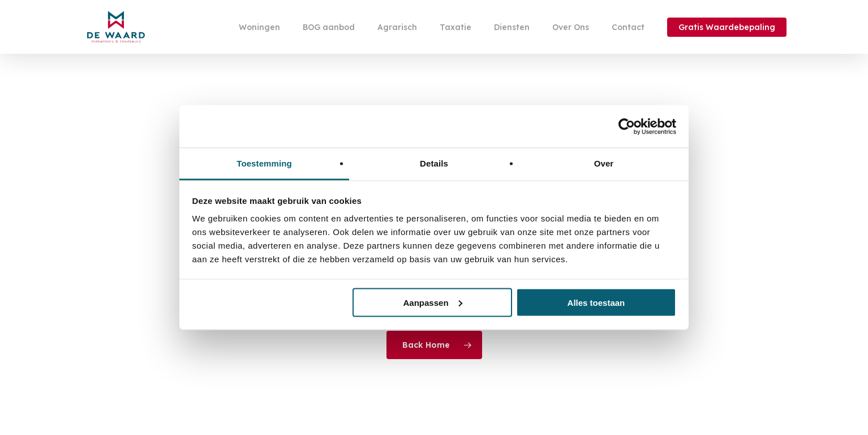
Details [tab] (434, 163)
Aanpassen (433, 302)
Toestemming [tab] (264, 163)
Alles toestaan (596, 302)
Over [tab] (604, 163)
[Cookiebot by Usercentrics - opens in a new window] (627, 126)
